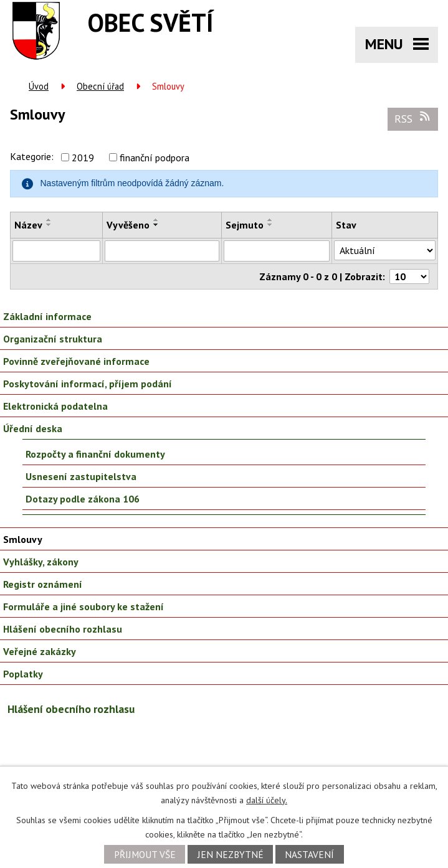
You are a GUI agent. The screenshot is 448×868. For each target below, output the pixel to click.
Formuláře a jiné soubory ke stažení (83, 606)
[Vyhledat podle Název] (56, 251)
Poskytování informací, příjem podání (88, 384)
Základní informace (47, 316)
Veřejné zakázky (40, 651)
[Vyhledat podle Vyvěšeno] (162, 251)
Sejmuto (245, 225)
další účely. (267, 800)
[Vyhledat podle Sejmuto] (277, 251)
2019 (83, 158)
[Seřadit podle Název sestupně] (49, 225)
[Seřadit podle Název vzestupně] (49, 220)
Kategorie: (32, 156)
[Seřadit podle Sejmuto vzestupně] (270, 220)
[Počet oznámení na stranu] (409, 276)
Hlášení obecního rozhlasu (63, 629)
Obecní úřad (100, 86)
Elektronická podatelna (55, 406)
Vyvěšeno (128, 225)
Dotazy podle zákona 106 (83, 499)
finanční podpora (155, 158)
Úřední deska (33, 428)
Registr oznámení (43, 584)
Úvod (39, 86)
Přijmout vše (145, 854)
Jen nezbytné (231, 854)
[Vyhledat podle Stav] (385, 250)
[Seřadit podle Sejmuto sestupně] (270, 225)
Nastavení (309, 854)
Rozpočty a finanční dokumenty (95, 454)
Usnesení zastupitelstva (81, 476)
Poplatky (23, 674)
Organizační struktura (53, 339)
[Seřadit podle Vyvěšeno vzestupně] (156, 220)
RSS (413, 118)
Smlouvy (23, 539)
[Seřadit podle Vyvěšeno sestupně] (156, 225)
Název (28, 225)
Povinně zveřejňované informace (76, 361)
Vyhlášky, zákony (41, 562)
